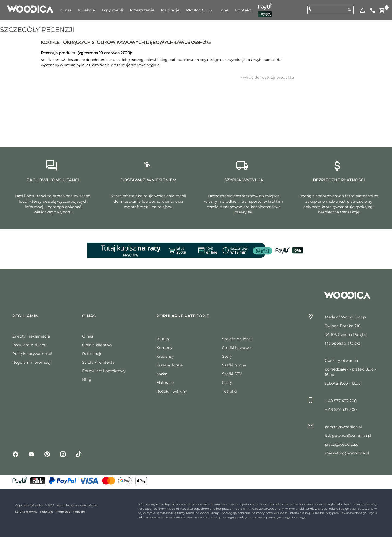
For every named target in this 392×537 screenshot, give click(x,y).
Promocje (63, 512)
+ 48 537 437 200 (341, 401)
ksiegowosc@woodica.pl (348, 436)
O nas (88, 336)
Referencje (92, 354)
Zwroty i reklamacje (31, 336)
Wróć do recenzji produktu (267, 77)
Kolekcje (47, 512)
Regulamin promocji (32, 362)
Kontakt (79, 512)
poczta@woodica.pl (343, 427)
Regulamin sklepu (29, 345)
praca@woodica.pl (342, 444)
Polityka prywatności (32, 354)
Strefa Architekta (98, 362)
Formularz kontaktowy (104, 371)
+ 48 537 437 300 (341, 409)
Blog (87, 380)
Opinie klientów (97, 345)
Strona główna (26, 512)
